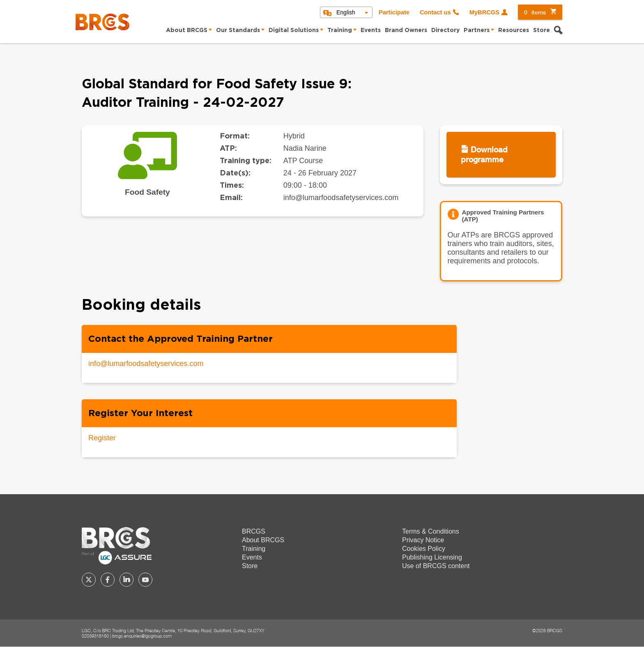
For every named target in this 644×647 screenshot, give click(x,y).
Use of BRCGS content (436, 566)
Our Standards (238, 30)
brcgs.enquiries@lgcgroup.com (142, 636)
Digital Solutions (294, 30)
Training (340, 30)
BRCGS (254, 531)
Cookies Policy (424, 549)
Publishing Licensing (432, 557)
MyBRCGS (484, 12)
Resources (514, 30)
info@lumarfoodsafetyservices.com (146, 364)
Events (371, 30)
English (346, 12)
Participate (394, 12)
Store (542, 30)
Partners (477, 30)
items (535, 12)
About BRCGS (187, 30)
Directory (445, 30)
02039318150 (95, 636)
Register (102, 438)
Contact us (435, 12)
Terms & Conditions (431, 531)
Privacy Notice (423, 540)
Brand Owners (406, 30)
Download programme (484, 154)
